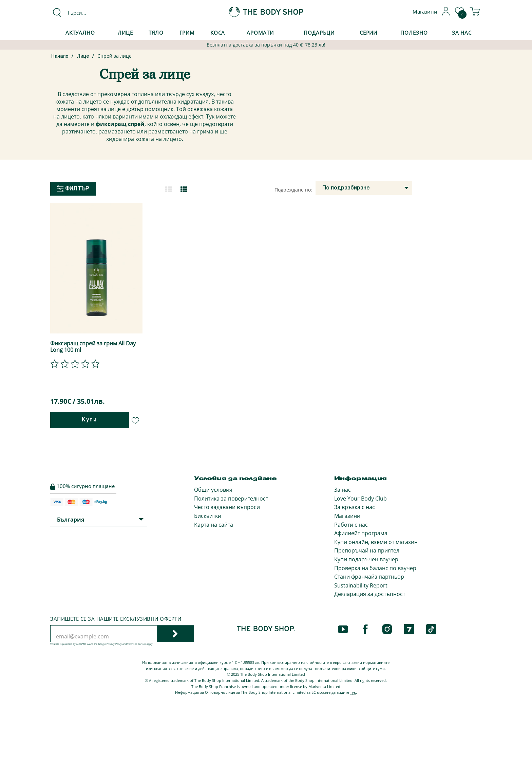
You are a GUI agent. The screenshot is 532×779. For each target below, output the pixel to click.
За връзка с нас (355, 507)
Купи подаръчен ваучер (366, 559)
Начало (60, 57)
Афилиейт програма (361, 533)
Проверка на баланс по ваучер (375, 568)
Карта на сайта (214, 525)
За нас (343, 490)
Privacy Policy (114, 644)
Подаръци (319, 33)
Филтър (73, 189)
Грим (187, 33)
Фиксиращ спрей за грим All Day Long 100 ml (93, 347)
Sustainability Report (361, 585)
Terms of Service (137, 644)
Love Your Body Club (360, 499)
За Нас (462, 33)
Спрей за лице (115, 56)
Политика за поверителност (231, 499)
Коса (218, 33)
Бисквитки (208, 516)
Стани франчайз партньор (369, 577)
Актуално (80, 33)
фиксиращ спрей (120, 124)
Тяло (156, 33)
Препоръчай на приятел (367, 550)
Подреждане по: (293, 190)
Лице (125, 33)
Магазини (347, 516)
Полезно (414, 33)
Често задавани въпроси (227, 507)
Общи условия (213, 490)
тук (353, 692)
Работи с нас (351, 525)
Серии (368, 33)
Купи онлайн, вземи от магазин (376, 542)
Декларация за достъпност (370, 594)
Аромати (260, 33)
